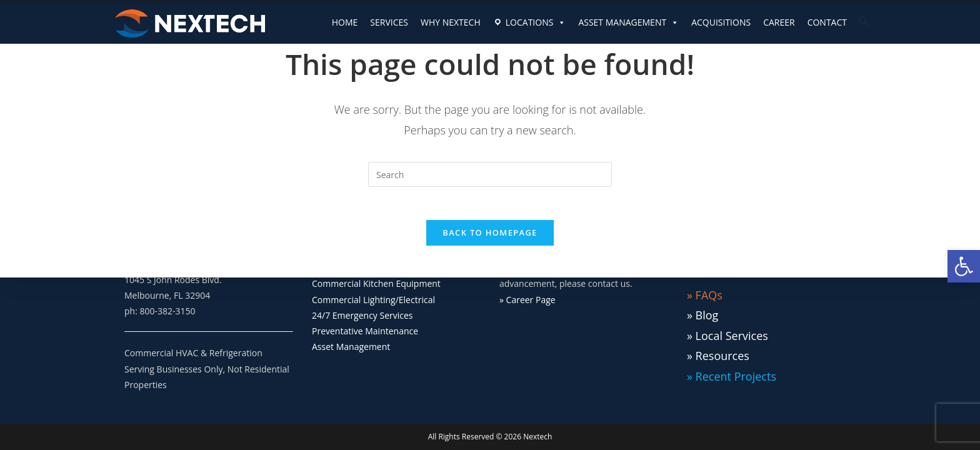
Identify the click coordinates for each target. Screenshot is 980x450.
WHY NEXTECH (451, 22)
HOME (345, 22)
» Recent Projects (732, 376)
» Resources (718, 356)
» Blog (702, 315)
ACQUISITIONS (721, 22)
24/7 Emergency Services (362, 315)
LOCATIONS (536, 22)
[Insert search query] (490, 174)
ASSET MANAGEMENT (628, 22)
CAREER (779, 22)
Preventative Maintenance (365, 331)
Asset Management (351, 347)
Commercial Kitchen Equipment (376, 283)
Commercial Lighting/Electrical (373, 300)
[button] (964, 266)
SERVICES (389, 22)
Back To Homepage (490, 237)
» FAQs (705, 295)
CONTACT (827, 22)
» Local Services (727, 336)
